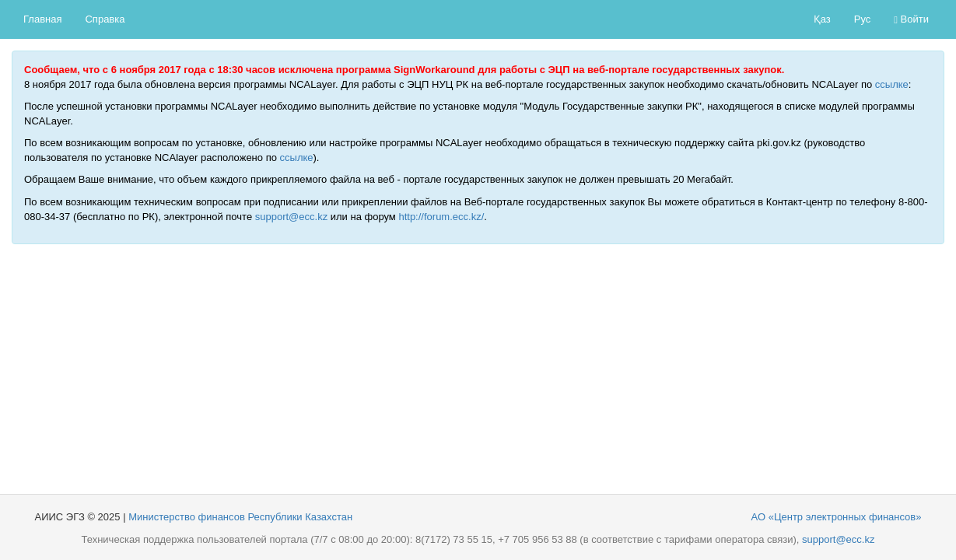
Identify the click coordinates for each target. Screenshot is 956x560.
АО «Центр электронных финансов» (837, 517)
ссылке (892, 84)
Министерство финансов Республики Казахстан (240, 517)
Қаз (822, 19)
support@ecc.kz (291, 217)
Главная (42, 19)
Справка (105, 19)
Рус (863, 19)
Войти (911, 19)
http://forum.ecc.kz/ (441, 217)
